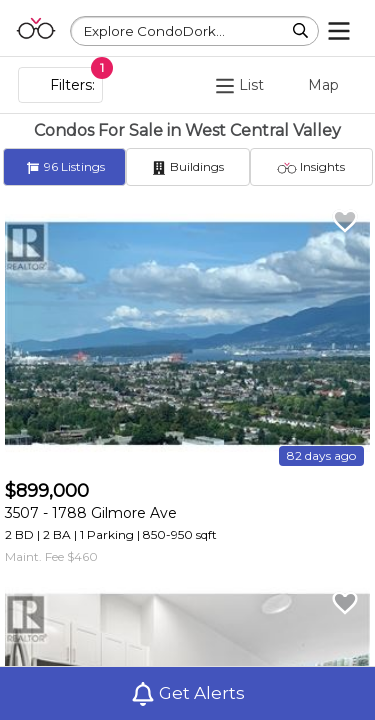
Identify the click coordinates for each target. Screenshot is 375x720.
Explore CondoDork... (154, 31)
